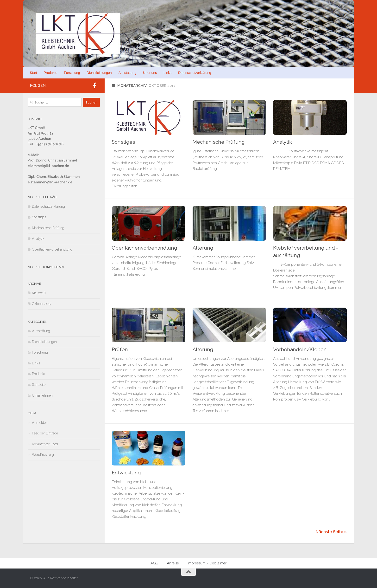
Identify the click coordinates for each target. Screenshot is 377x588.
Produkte (50, 73)
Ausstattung (127, 73)
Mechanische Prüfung (219, 142)
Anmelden (40, 423)
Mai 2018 (39, 293)
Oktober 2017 (42, 304)
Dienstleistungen (99, 73)
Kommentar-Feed (45, 444)
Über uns (150, 73)
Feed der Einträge (45, 433)
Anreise (173, 563)
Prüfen (120, 349)
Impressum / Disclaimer (207, 563)
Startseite (39, 385)
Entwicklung (126, 473)
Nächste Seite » (331, 532)
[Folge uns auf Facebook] (94, 85)
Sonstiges (123, 142)
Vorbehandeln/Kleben (300, 349)
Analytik (283, 142)
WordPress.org (43, 455)
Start (33, 73)
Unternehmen (42, 395)
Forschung (72, 73)
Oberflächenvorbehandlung (145, 248)
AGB (154, 563)
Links (167, 73)
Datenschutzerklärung (195, 73)
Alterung (203, 248)
